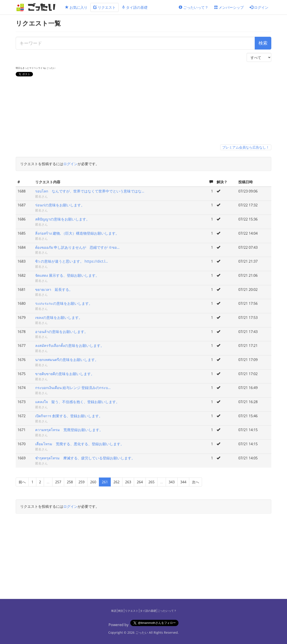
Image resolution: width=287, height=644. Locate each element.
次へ (196, 482)
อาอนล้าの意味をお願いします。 (62, 332)
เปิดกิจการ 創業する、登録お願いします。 (69, 416)
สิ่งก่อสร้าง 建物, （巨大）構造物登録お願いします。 (77, 233)
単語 (114, 611)
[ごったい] (37, 7)
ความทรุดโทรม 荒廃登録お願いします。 (69, 430)
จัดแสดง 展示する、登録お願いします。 (67, 275)
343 (172, 482)
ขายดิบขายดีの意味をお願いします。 (65, 374)
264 (140, 482)
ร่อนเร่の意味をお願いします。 (60, 205)
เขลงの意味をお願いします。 (59, 318)
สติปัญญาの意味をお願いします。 (62, 219)
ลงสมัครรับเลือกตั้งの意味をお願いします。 (70, 346)
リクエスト (104, 7)
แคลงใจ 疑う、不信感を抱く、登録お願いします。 (77, 402)
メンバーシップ (229, 7)
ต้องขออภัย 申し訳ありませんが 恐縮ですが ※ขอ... (77, 247)
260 (93, 482)
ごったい (142, 632)
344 (183, 482)
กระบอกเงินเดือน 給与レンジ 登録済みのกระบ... (73, 388)
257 (58, 482)
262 (116, 482)
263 (128, 482)
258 (70, 482)
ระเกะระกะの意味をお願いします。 (64, 303)
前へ (22, 482)
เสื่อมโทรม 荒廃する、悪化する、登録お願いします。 (80, 444)
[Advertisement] (143, 111)
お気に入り (76, 7)
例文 (121, 611)
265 (151, 482)
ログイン (259, 7)
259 (82, 482)
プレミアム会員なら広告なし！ (246, 147)
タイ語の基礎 (135, 7)
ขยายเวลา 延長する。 (54, 290)
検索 (263, 43)
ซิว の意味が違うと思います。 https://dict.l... (72, 261)
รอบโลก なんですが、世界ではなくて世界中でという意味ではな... (90, 191)
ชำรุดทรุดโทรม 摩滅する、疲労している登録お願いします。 (85, 458)
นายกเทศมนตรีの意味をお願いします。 (67, 360)
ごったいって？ (194, 7)
